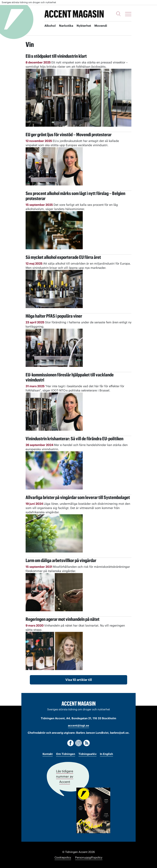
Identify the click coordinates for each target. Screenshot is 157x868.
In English (106, 754)
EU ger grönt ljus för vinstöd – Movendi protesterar (69, 135)
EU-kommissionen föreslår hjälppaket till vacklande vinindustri (70, 377)
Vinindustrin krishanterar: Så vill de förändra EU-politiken (74, 439)
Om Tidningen (66, 754)
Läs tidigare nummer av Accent (65, 776)
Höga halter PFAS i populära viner (54, 316)
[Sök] (118, 14)
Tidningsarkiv (87, 754)
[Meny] (128, 14)
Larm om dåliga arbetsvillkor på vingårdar (61, 560)
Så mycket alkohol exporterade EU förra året (63, 257)
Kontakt (48, 754)
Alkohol (50, 26)
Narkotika (66, 26)
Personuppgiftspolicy (89, 857)
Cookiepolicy (63, 857)
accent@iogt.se (78, 726)
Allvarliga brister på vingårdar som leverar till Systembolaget (78, 497)
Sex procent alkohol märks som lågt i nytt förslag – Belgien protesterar (75, 196)
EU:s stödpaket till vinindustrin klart (56, 56)
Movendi (101, 26)
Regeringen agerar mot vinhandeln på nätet (63, 619)
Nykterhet (84, 26)
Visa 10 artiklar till (79, 680)
